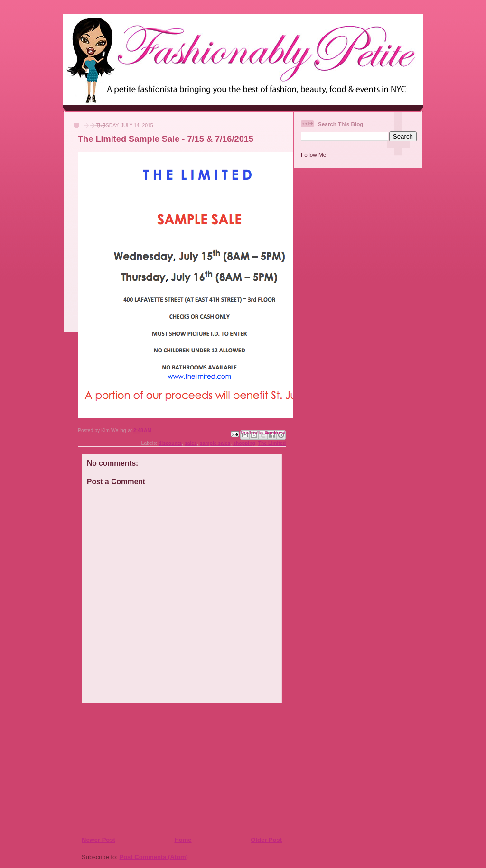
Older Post (266, 840)
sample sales (215, 443)
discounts (170, 443)
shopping (244, 443)
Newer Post (98, 840)
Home (183, 840)
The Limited (272, 443)
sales (191, 443)
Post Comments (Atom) (154, 857)
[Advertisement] (139, 769)
